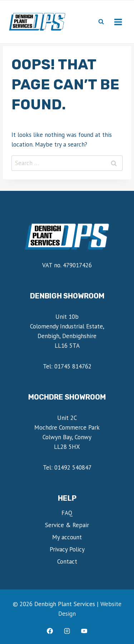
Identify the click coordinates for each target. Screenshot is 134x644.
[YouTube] (84, 631)
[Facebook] (50, 631)
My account (67, 537)
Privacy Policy (67, 549)
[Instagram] (67, 631)
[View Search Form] (101, 22)
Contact (67, 561)
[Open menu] (118, 22)
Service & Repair (67, 525)
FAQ (67, 513)
